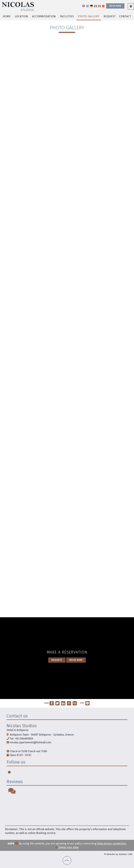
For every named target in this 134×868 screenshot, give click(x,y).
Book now (115, 6)
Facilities (67, 16)
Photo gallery (89, 16)
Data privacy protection (112, 844)
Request (110, 16)
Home (7, 16)
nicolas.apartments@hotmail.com (31, 742)
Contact (125, 16)
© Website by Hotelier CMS (118, 854)
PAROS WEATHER (67, 810)
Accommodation (44, 16)
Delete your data (67, 847)
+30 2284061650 (24, 739)
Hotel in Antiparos (18, 730)
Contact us (17, 716)
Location (21, 16)
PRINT (85, 703)
